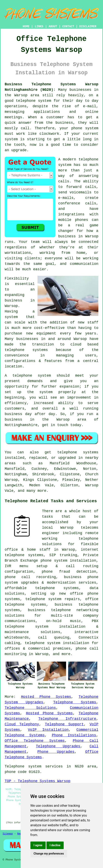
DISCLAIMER (88, 26)
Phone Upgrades (56, 752)
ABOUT (53, 26)
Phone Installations (74, 735)
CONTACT (68, 26)
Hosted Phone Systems (46, 697)
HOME (26, 26)
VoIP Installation (48, 730)
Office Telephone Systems (35, 741)
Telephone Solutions (30, 708)
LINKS (39, 26)
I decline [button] (55, 845)
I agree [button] (38, 845)
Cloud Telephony (22, 724)
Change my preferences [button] (49, 854)
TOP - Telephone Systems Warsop (38, 781)
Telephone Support (64, 724)
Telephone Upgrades (58, 746)
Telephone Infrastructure (67, 719)
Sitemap (8, 834)
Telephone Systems (75, 702)
